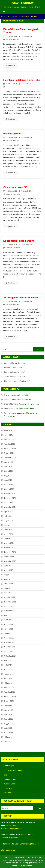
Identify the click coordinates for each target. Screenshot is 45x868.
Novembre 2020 (10, 696)
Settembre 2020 (10, 706)
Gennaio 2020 (9, 742)
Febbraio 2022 (9, 633)
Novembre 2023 (10, 552)
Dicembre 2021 (9, 642)
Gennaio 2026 (9, 440)
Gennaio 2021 (9, 687)
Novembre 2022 (10, 602)
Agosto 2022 (8, 615)
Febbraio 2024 (9, 539)
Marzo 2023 (8, 584)
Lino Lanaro (8, 793)
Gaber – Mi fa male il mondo (14, 363)
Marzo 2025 (8, 485)
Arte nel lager (9, 766)
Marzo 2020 (8, 733)
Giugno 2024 (8, 521)
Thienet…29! (24, 395)
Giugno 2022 (8, 624)
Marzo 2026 (8, 435)
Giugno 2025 (8, 471)
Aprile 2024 (8, 530)
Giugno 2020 (8, 719)
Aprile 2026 (8, 430)
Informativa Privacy (8, 850)
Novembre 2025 (10, 448)
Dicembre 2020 (9, 692)
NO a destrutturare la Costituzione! (17, 381)
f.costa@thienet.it (32, 844)
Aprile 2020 (8, 728)
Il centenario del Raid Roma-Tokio (22, 80)
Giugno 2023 (8, 570)
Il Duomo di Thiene (11, 779)
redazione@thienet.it (14, 829)
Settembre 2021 (10, 656)
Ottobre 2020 (9, 701)
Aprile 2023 (8, 579)
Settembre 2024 (10, 507)
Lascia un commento (13, 39)
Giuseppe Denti (9, 784)
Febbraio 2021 (9, 683)
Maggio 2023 (9, 575)
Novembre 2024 (10, 498)
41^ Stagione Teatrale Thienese (21, 298)
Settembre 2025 (10, 458)
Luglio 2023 (8, 566)
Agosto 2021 (8, 660)
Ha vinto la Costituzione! (13, 368)
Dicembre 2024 (9, 494)
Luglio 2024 (8, 516)
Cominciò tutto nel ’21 (15, 187)
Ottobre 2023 (9, 557)
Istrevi (6, 775)
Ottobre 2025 (9, 453)
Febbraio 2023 (9, 588)
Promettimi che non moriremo (30, 404)
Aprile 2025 (8, 480)
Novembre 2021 (10, 647)
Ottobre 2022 (9, 606)
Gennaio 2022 (9, 638)
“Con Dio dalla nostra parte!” (14, 372)
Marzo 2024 (8, 534)
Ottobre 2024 (9, 503)
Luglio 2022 (8, 620)
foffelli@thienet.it (13, 838)
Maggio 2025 (9, 476)
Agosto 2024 (8, 512)
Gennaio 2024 (9, 543)
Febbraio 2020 (9, 737)
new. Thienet (23, 3)
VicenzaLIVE (8, 788)
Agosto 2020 (8, 710)
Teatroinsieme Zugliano (13, 770)
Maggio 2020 (9, 724)
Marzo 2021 (8, 678)
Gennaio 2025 (9, 489)
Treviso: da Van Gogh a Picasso (15, 377)
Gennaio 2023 (9, 593)
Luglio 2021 (8, 665)
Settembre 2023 (10, 561)
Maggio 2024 (9, 525)
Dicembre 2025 (9, 444)
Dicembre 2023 (9, 548)
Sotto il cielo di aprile (26, 408)
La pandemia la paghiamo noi (19, 241)
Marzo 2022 (8, 629)
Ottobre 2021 (9, 651)
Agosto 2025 (8, 462)
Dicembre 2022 (9, 597)
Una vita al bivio (12, 134)
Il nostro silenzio (25, 400)
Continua (10, 65)
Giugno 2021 (8, 669)
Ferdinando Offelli (27, 36)
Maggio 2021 (9, 674)
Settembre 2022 (10, 611)
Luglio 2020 (8, 715)
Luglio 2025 (8, 467)
